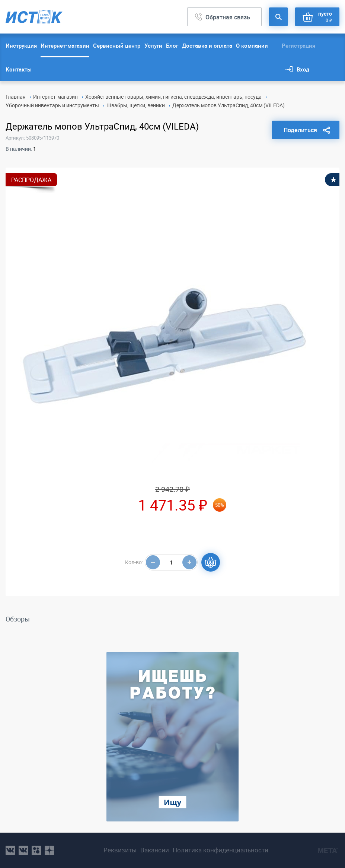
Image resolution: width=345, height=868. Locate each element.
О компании (252, 45)
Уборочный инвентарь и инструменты (52, 105)
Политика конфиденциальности (221, 850)
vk (10, 850)
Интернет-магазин (65, 45)
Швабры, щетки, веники (136, 105)
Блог (172, 45)
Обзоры (18, 619)
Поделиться (300, 130)
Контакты (19, 69)
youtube (49, 850)
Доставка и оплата (207, 45)
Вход (303, 69)
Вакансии (155, 850)
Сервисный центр (117, 45)
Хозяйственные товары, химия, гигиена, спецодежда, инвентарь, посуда (173, 97)
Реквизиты (120, 850)
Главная (16, 97)
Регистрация (298, 45)
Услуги (153, 45)
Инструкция (21, 45)
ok (36, 850)
